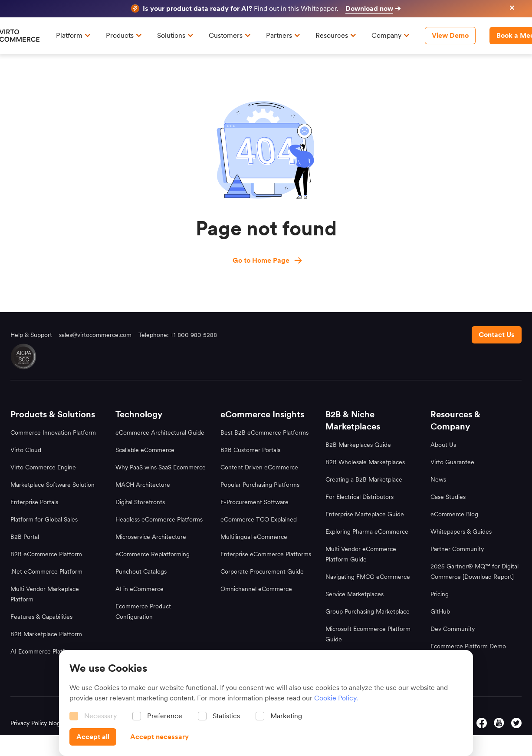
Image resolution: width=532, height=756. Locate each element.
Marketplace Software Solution (53, 485)
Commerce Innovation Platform (53, 432)
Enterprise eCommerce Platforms (266, 554)
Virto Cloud (26, 450)
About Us (443, 445)
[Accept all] (93, 737)
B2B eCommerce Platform (46, 554)
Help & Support (31, 335)
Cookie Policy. (336, 698)
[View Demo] (450, 36)
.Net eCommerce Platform (46, 571)
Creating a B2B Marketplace (364, 479)
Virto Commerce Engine (43, 467)
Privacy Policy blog (35, 723)
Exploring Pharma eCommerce (367, 532)
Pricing (440, 594)
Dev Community (453, 629)
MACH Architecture (143, 485)
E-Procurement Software (255, 502)
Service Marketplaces (355, 594)
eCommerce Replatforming (153, 554)
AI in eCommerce (140, 589)
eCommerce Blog (454, 514)
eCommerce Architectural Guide (160, 432)
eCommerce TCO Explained (259, 519)
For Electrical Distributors (360, 497)
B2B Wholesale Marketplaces (365, 462)
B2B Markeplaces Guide (358, 445)
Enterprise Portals (34, 502)
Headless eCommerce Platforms (159, 519)
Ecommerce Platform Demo (468, 646)
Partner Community (457, 549)
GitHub (440, 611)
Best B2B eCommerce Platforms (264, 432)
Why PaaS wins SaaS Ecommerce (161, 467)
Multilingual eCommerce (254, 537)
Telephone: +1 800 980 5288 (178, 335)
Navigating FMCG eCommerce (368, 577)
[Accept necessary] (159, 737)
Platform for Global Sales (44, 519)
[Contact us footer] (497, 335)
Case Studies (448, 497)
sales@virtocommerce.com (95, 335)
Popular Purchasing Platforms (260, 485)
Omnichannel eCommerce (256, 589)
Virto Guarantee (452, 462)
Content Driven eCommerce (259, 467)
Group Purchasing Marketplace (368, 611)
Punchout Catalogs (141, 571)
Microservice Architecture (151, 537)
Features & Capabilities (41, 617)
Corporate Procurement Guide (262, 571)
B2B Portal (25, 537)
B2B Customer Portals (250, 450)
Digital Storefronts (140, 502)
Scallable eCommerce (145, 450)
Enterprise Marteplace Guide (365, 514)
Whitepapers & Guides (461, 532)
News (438, 479)
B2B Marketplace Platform (46, 634)
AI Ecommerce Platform (43, 651)
